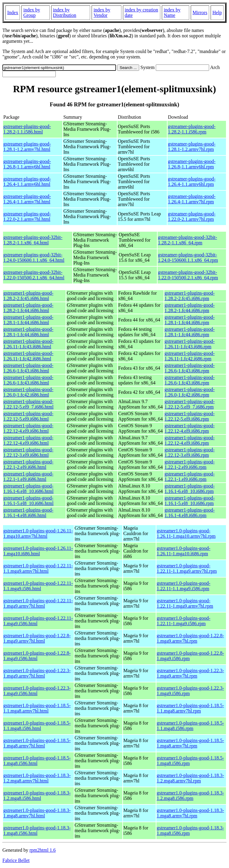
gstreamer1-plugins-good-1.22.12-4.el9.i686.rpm (190, 428)
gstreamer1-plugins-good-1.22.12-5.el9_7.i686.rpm (190, 404)
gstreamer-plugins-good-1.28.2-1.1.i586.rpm (192, 129)
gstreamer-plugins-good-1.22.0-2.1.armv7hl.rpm (192, 216)
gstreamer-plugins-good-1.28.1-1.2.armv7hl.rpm (192, 147)
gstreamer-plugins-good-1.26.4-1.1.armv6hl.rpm (192, 182)
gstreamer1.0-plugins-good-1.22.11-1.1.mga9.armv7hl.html (38, 568)
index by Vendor (102, 13)
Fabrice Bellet (16, 860)
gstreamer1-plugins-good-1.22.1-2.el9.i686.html (28, 464)
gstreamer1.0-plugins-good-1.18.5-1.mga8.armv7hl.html (37, 743)
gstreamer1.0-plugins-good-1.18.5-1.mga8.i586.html (37, 761)
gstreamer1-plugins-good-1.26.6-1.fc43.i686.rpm (190, 368)
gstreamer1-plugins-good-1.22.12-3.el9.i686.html (28, 452)
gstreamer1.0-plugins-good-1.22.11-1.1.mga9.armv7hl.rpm (187, 568)
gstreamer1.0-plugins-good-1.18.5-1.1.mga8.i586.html (37, 726)
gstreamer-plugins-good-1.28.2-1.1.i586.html (27, 129)
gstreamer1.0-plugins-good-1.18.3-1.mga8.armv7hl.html (37, 813)
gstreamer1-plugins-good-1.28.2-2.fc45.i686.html (28, 296)
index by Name (172, 13)
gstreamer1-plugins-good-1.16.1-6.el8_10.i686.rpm (190, 489)
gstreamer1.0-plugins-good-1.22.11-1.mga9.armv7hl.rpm (185, 603)
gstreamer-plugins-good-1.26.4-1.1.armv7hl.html (27, 199)
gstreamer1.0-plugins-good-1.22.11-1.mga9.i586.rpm (184, 621)
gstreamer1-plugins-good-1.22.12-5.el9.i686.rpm (190, 416)
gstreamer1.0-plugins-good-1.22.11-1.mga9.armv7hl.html (38, 603)
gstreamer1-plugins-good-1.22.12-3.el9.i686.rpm (190, 452)
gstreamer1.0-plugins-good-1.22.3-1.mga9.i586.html (37, 691)
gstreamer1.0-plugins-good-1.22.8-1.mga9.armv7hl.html (37, 638)
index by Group (32, 13)
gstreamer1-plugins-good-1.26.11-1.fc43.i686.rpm (190, 344)
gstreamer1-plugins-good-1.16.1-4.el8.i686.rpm (190, 513)
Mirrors (200, 13)
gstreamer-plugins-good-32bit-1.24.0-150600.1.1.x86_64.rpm (188, 257)
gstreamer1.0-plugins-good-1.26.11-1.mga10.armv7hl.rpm (186, 533)
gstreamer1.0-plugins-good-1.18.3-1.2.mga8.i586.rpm (190, 796)
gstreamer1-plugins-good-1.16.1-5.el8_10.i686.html (28, 501)
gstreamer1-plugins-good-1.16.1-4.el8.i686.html (28, 513)
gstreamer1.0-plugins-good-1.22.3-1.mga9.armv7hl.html (37, 673)
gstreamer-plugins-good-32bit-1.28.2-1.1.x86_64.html (33, 240)
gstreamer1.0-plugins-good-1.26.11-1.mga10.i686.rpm (184, 551)
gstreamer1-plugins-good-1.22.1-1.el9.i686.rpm (190, 476)
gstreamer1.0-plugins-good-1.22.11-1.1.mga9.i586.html (38, 586)
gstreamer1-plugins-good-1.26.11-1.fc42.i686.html (28, 356)
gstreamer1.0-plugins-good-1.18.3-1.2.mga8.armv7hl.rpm (190, 778)
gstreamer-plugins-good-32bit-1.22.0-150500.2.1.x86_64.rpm (188, 275)
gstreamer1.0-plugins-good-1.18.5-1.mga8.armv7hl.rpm (190, 743)
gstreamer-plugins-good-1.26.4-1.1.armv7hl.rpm (192, 199)
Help (217, 13)
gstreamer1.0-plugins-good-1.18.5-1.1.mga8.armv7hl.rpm (190, 708)
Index (13, 13)
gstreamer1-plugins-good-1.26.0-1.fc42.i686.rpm (190, 392)
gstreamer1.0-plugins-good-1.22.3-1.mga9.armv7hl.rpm (190, 673)
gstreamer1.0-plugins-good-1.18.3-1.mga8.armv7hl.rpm (190, 813)
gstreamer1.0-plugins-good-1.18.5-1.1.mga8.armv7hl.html (37, 708)
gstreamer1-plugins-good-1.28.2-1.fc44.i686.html (28, 308)
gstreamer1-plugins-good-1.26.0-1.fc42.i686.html (28, 392)
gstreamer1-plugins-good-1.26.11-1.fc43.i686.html (28, 344)
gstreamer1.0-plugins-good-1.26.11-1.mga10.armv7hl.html (38, 533)
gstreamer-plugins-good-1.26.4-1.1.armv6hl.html (27, 182)
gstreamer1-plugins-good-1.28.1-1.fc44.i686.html (28, 320)
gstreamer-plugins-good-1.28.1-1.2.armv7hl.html (27, 147)
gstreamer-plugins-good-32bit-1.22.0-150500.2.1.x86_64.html (34, 275)
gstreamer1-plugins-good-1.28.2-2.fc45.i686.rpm (190, 296)
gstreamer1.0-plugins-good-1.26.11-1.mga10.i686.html (38, 551)
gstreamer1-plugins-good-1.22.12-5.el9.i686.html (28, 416)
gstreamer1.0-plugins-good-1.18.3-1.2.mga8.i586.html (37, 796)
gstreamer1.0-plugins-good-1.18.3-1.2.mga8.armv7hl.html (37, 778)
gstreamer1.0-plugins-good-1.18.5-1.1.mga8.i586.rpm (190, 726)
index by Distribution (65, 13)
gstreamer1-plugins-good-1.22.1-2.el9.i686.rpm (190, 464)
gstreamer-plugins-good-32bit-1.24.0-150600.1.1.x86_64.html (34, 257)
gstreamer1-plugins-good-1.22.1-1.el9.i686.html (28, 476)
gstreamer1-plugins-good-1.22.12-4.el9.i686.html (28, 428)
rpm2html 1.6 (43, 850)
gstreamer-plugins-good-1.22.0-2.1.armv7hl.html (27, 216)
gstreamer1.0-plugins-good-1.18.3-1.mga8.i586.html (37, 830)
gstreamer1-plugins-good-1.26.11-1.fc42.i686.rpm (190, 356)
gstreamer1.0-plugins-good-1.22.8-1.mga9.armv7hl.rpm (190, 638)
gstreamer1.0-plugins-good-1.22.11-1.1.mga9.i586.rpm (184, 586)
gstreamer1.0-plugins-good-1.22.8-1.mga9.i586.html (37, 656)
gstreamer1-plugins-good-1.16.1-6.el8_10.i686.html (28, 489)
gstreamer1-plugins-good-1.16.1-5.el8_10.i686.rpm (190, 501)
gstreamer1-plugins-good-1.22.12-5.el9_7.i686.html (28, 404)
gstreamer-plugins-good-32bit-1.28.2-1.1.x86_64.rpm (187, 240)
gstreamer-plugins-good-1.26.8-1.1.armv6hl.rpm (192, 164)
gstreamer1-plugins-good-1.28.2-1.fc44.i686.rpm (190, 308)
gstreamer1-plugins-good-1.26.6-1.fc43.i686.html (28, 368)
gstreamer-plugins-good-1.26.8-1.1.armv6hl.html (27, 164)
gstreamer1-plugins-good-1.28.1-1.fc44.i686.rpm (190, 320)
